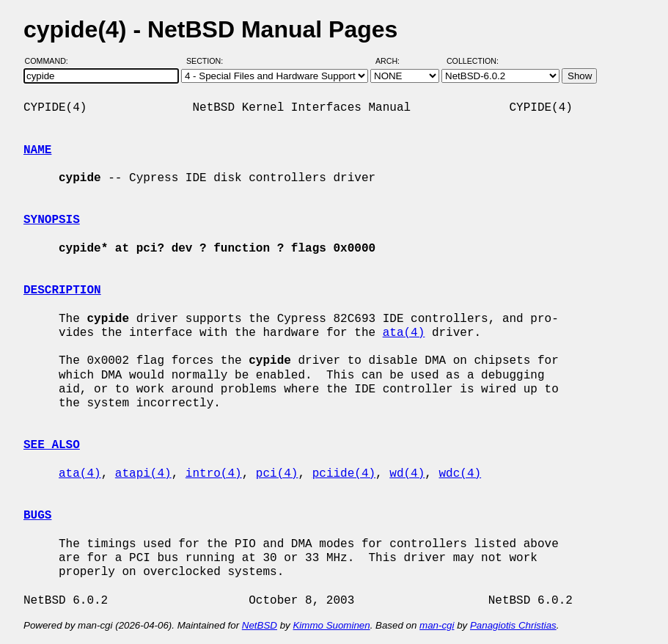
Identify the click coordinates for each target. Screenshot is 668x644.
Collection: (473, 61)
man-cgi (437, 625)
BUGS (37, 516)
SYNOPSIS (52, 220)
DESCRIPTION (62, 290)
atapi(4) (143, 474)
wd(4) (407, 474)
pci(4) (277, 474)
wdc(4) (460, 474)
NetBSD (260, 625)
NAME (37, 150)
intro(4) (214, 474)
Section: (208, 61)
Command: (51, 61)
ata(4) (404, 333)
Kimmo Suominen (331, 625)
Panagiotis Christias (513, 625)
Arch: (394, 61)
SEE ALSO (52, 445)
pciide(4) (344, 474)
